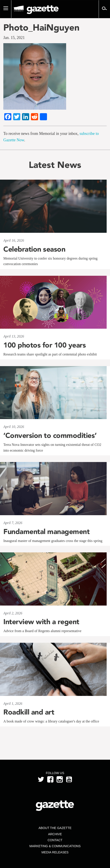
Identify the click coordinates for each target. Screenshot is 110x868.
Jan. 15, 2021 (14, 38)
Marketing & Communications (55, 846)
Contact (55, 840)
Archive (55, 834)
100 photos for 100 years (45, 345)
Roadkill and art (29, 712)
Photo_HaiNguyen (41, 27)
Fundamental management (46, 532)
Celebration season (34, 249)
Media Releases (55, 852)
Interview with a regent (41, 622)
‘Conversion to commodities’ (50, 435)
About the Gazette (55, 828)
